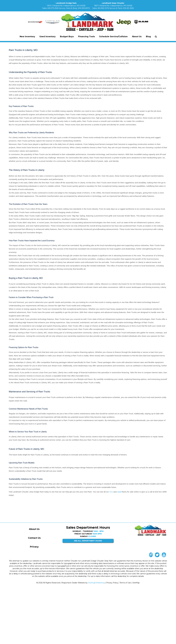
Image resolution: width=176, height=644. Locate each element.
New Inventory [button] (27, 37)
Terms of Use (125, 583)
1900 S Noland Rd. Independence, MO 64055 (66, 6)
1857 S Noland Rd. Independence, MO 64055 (113, 6)
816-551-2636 (128, 8)
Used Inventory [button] (48, 37)
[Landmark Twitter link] (157, 555)
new (111, 492)
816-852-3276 (103, 8)
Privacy (34, 547)
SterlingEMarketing (96, 583)
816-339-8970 (84, 8)
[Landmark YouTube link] (164, 555)
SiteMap (136, 583)
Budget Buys (67, 37)
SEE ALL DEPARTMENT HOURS (88, 541)
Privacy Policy (112, 583)
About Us (34, 529)
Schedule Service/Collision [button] (113, 37)
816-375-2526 (53, 8)
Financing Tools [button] (86, 37)
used (119, 492)
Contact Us (34, 538)
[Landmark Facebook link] (151, 555)
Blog (148, 37)
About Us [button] (137, 37)
